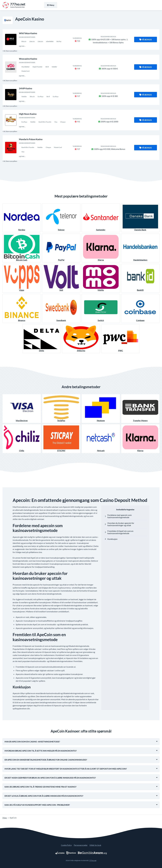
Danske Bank (140, 218)
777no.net (93, 860)
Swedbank (61, 308)
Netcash (101, 439)
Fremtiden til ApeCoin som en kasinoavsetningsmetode (120, 532)
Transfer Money (140, 409)
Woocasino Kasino (28, 59)
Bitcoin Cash (22, 248)
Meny (51, 5)
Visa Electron (22, 409)
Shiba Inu (81, 339)
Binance (22, 308)
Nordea (22, 218)
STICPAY (61, 439)
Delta (41, 339)
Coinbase (140, 308)
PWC (121, 339)
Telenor (61, 218)
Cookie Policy (66, 845)
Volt (61, 278)
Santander (101, 218)
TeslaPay (61, 409)
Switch (101, 308)
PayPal (61, 248)
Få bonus (146, 39)
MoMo (101, 278)
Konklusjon (112, 539)
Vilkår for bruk (95, 845)
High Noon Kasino (28, 114)
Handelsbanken (140, 248)
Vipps (22, 278)
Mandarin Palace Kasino (31, 139)
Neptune (101, 409)
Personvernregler (81, 845)
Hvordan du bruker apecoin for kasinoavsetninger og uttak (121, 524)
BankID (140, 278)
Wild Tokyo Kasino (28, 33)
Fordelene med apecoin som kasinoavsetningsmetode (120, 516)
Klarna (101, 248)
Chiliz (22, 439)
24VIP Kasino (26, 88)
